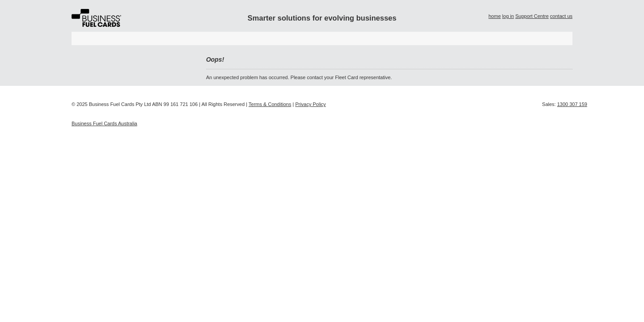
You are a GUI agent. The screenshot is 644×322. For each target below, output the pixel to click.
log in (508, 16)
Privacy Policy (310, 104)
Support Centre (532, 16)
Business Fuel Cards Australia (104, 123)
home (495, 16)
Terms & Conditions (270, 104)
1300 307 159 (572, 104)
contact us (561, 16)
